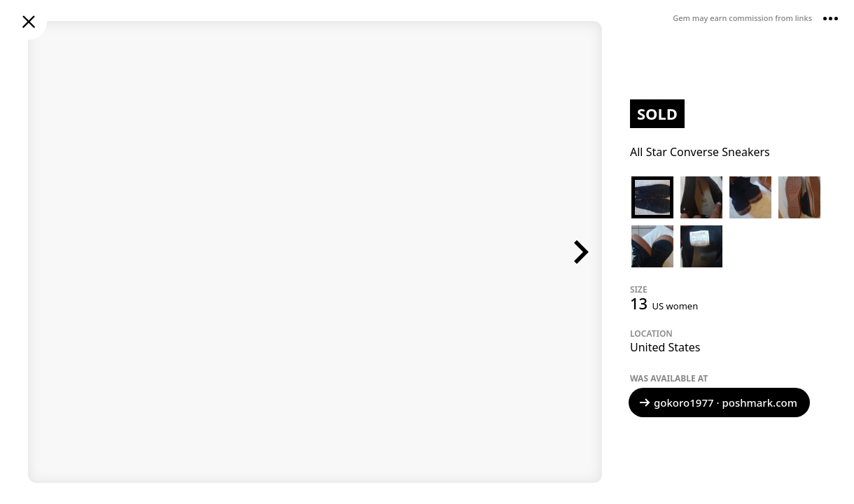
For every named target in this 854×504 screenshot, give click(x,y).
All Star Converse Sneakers (700, 152)
